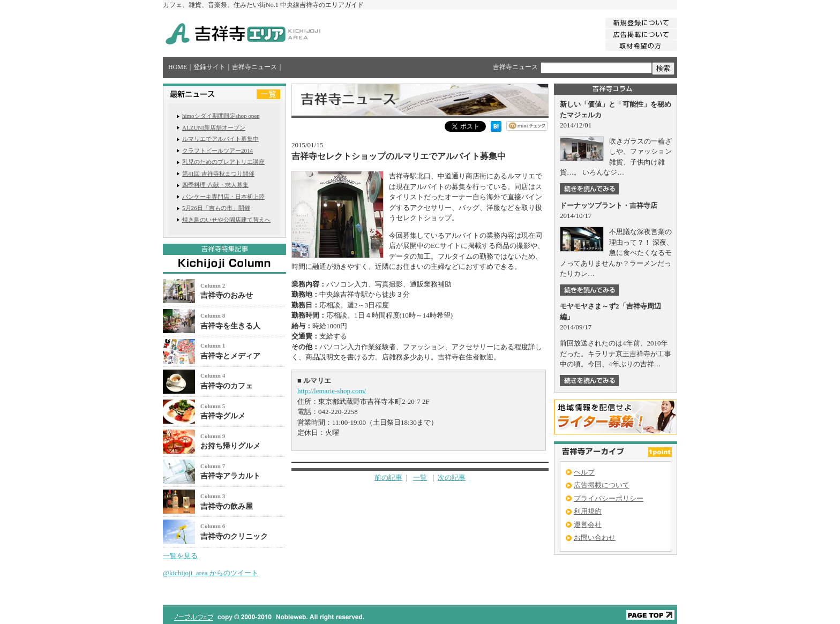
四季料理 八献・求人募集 (215, 185)
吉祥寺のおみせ (227, 295)
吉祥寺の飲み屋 (227, 506)
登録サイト (209, 67)
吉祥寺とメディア (230, 356)
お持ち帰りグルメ (230, 446)
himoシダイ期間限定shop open (221, 116)
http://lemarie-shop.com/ (332, 391)
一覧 (420, 478)
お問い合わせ (595, 537)
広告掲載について (602, 485)
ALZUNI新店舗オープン (214, 127)
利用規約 (588, 511)
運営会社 (588, 525)
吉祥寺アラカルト (230, 476)
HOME (178, 67)
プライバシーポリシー (609, 498)
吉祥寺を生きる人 (230, 326)
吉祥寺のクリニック (234, 536)
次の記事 (452, 478)
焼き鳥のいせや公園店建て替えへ (226, 220)
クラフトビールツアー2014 (217, 151)
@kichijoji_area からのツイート (211, 573)
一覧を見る (180, 556)
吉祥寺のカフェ (227, 386)
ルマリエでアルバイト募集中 (220, 139)
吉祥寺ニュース (254, 67)
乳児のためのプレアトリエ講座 (223, 162)
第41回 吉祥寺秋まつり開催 (218, 174)
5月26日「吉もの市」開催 (216, 208)
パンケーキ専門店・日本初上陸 (223, 197)
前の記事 (388, 478)
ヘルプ (584, 472)
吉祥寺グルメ (223, 416)
